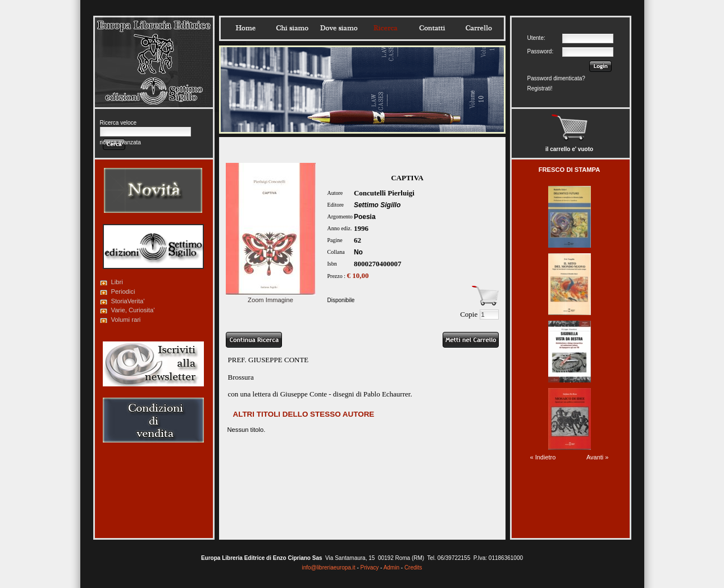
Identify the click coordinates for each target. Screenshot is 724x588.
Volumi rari (126, 320)
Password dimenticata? (556, 78)
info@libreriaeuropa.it (328, 568)
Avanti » (598, 457)
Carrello (479, 28)
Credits (413, 568)
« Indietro (543, 457)
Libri (117, 282)
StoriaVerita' (128, 301)
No (358, 252)
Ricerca (385, 28)
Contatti (432, 28)
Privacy (370, 568)
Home (245, 28)
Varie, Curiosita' (133, 310)
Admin (391, 568)
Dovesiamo (339, 28)
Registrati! (540, 88)
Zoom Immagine (271, 297)
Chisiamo (292, 28)
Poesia (365, 217)
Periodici (123, 291)
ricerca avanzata (120, 142)
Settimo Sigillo (377, 205)
